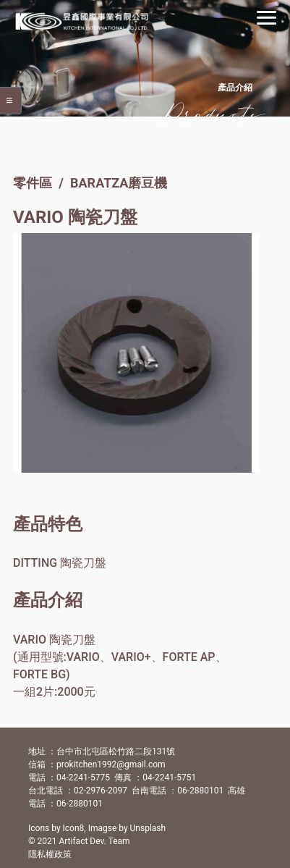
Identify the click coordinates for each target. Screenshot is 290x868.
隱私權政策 (50, 854)
